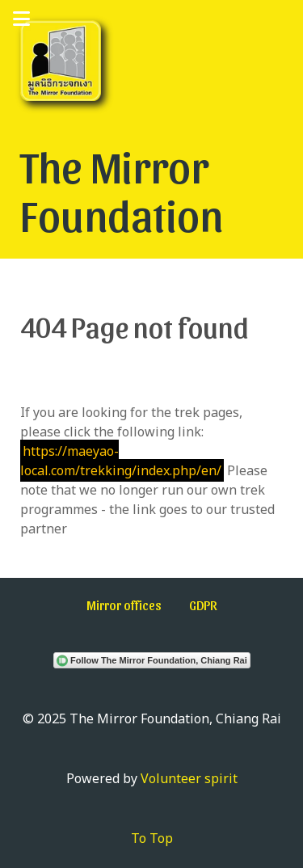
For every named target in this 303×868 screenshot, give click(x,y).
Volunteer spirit (189, 778)
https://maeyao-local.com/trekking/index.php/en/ (121, 461)
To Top (152, 838)
